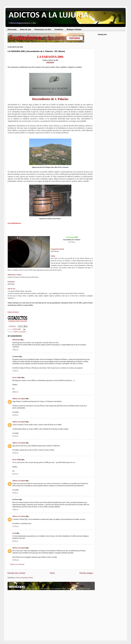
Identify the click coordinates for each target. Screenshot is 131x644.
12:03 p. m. (16, 560)
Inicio (52, 573)
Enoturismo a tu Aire (43, 29)
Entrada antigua (86, 573)
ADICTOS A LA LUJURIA (48, 15)
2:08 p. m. (15, 392)
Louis (14, 533)
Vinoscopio (12, 29)
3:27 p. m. (15, 436)
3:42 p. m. (15, 453)
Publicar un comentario (17, 564)
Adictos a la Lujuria (20, 332)
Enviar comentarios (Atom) (24, 578)
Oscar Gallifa (17, 377)
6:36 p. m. (15, 493)
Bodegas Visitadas (74, 29)
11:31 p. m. (16, 526)
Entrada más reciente (16, 573)
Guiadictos (59, 29)
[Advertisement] (25, 608)
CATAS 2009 (16, 329)
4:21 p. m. (15, 474)
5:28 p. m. (15, 510)
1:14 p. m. (15, 371)
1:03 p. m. (15, 350)
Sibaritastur (16, 340)
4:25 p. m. (15, 541)
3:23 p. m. (15, 415)
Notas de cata (26, 29)
